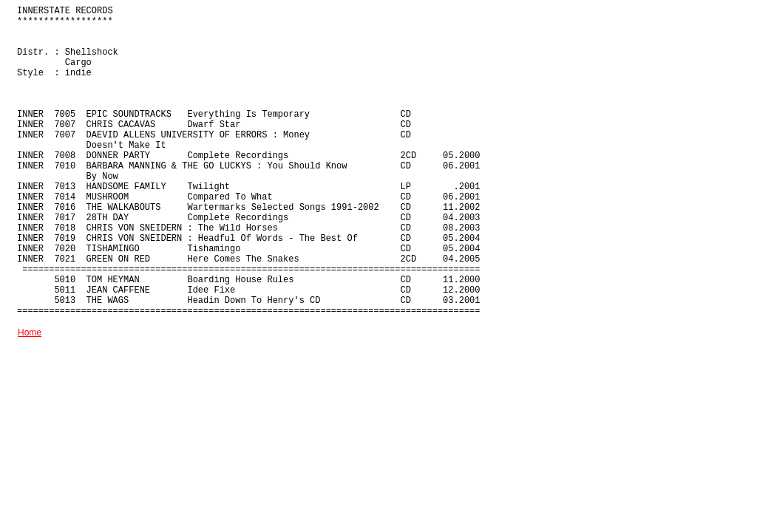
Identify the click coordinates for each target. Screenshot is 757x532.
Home (30, 332)
